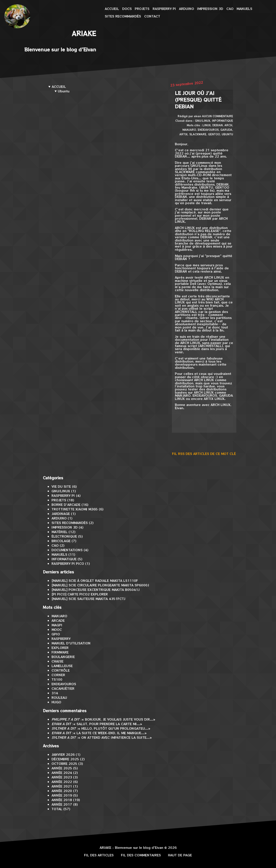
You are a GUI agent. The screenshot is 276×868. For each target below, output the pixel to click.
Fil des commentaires (141, 855)
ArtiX (183, 134)
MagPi (57, 625)
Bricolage (61, 541)
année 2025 (62, 768)
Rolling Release (204, 231)
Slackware (198, 134)
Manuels (244, 9)
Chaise (57, 661)
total (57, 809)
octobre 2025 (64, 763)
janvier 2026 (63, 754)
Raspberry (61, 638)
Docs (127, 9)
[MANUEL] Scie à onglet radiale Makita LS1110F (95, 580)
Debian (218, 125)
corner (58, 675)
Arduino (187, 9)
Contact (152, 16)
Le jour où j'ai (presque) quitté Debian (198, 100)
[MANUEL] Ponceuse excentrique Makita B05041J (96, 589)
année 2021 (62, 786)
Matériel (60, 532)
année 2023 (62, 777)
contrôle (61, 670)
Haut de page (180, 855)
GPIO (56, 634)
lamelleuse (62, 666)
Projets (142, 9)
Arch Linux (185, 228)
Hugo (56, 702)
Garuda (226, 130)
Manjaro (189, 130)
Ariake (84, 33)
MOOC (57, 629)
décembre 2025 (65, 759)
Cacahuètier (63, 688)
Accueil (112, 9)
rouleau (59, 697)
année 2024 (62, 773)
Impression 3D (210, 9)
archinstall (186, 312)
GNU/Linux (203, 121)
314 (55, 693)
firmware (60, 652)
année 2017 (62, 804)
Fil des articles (99, 855)
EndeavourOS (208, 130)
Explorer (60, 648)
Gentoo (214, 134)
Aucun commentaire (218, 116)
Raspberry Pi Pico (68, 563)
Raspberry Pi (164, 9)
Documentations (67, 550)
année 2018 (62, 800)
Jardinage (61, 514)
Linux (207, 125)
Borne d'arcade (66, 504)
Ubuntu (227, 134)
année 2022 (62, 782)
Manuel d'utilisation (71, 643)
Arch (228, 125)
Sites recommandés (123, 16)
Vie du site (61, 486)
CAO (230, 9)
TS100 (57, 679)
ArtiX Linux (214, 398)
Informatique (223, 121)
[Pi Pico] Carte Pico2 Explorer (80, 594)
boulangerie (63, 657)
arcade (58, 620)
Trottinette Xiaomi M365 (75, 509)
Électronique (64, 536)
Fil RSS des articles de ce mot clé (204, 454)
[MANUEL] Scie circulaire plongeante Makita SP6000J (100, 585)
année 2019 (62, 795)
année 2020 (62, 791)
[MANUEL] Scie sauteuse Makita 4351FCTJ (88, 599)
